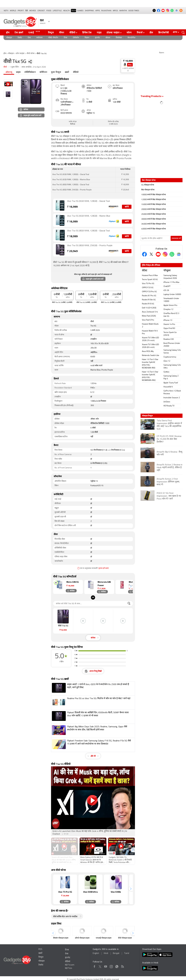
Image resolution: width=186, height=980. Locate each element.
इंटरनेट (97, 38)
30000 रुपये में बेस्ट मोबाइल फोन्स (153, 219)
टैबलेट (20, 38)
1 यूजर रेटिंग (14, 67)
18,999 (72, 237)
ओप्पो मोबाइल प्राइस (82, 938)
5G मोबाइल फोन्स (148, 185)
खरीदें (127, 207)
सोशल (108, 38)
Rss (122, 966)
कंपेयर (24, 109)
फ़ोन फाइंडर (20, 54)
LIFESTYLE (57, 11)
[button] (131, 586)
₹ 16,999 (128, 61)
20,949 (72, 251)
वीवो (5, 67)
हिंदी (27, 11)
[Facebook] (144, 254)
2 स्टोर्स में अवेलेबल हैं (128, 70)
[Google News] (179, 254)
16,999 (72, 207)
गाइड (99, 33)
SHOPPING (89, 11)
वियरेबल (119, 38)
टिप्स (65, 38)
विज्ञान (87, 38)
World (13, 11)
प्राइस (18, 72)
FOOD (49, 11)
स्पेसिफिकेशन (30, 72)
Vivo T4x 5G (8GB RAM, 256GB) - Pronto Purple (90, 246)
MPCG (115, 11)
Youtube (106, 966)
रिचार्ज (140, 33)
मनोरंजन (39, 38)
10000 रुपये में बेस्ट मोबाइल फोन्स (153, 195)
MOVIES (33, 11)
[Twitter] (151, 254)
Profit (21, 11)
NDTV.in (69, 968)
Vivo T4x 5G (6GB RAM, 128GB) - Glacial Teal (88, 201)
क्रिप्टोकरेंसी (163, 33)
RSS (40, 949)
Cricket (41, 11)
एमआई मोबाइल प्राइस (104, 938)
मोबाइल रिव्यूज (147, 416)
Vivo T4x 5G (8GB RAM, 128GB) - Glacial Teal (88, 231)
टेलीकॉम (76, 38)
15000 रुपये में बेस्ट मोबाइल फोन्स (153, 204)
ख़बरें (67, 72)
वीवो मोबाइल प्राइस (125, 938)
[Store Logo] (125, 65)
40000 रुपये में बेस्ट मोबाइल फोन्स (153, 229)
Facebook (94, 966)
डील (151, 33)
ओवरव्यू (9, 72)
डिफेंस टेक (87, 33)
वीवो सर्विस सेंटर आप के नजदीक (65, 917)
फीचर (62, 33)
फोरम (129, 33)
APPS (98, 11)
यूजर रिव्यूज (56, 72)
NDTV (6, 11)
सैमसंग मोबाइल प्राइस (61, 938)
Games (80, 11)
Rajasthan (106, 11)
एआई (35, 32)
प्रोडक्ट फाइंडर (113, 33)
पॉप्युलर (167, 271)
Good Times (134, 11)
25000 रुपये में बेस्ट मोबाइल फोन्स (153, 214)
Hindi (106, 953)
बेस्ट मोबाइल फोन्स (148, 190)
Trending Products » (152, 96)
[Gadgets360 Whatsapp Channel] (172, 254)
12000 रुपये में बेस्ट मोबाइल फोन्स (153, 200)
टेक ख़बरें (19, 33)
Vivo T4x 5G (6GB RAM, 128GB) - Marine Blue (89, 216)
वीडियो (72, 33)
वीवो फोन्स (31, 54)
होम (8, 33)
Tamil (127, 953)
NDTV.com (70, 965)
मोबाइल (9, 38)
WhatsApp (117, 966)
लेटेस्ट (145, 271)
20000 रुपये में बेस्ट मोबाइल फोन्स (153, 209)
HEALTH (66, 11)
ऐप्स (29, 38)
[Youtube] (158, 254)
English (96, 953)
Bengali (116, 953)
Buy (130, 65)
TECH (73, 11)
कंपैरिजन (43, 72)
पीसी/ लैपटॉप (53, 38)
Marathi (123, 11)
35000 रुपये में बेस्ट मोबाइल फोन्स (153, 224)
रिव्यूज (51, 33)
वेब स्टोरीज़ (131, 38)
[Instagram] (165, 254)
